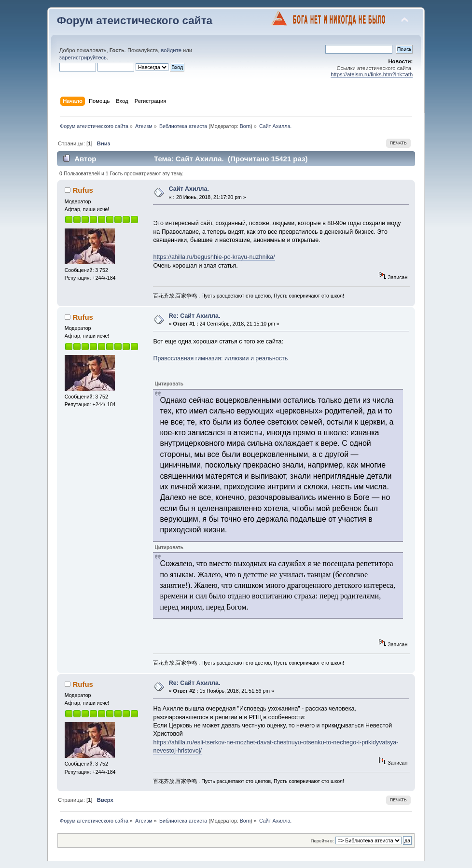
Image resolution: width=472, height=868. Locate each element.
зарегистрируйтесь (83, 57)
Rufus (83, 190)
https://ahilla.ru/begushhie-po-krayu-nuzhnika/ (214, 257)
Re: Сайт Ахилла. (195, 316)
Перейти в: (322, 841)
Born (245, 126)
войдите (171, 50)
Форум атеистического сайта (135, 21)
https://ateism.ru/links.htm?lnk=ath (372, 74)
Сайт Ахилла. (189, 189)
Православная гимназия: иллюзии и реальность (220, 358)
